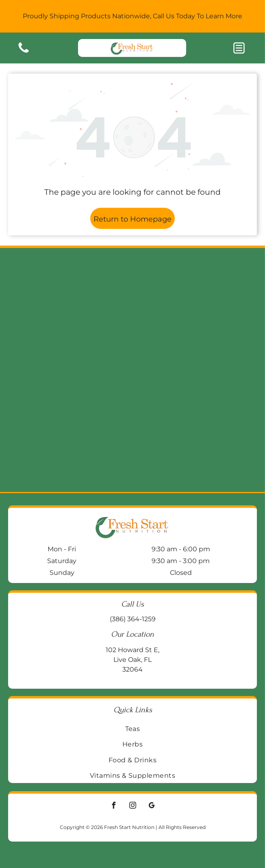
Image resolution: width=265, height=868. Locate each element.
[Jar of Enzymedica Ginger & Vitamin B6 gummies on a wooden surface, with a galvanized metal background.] (193, 309)
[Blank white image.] (24, 52)
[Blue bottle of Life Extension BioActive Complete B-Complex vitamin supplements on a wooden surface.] (193, 431)
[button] (239, 48)
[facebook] (113, 806)
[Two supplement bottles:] (72, 431)
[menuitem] (132, 729)
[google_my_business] (152, 806)
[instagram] (132, 806)
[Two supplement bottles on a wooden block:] (72, 309)
